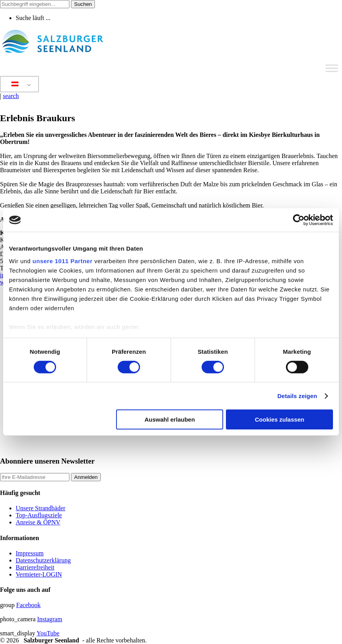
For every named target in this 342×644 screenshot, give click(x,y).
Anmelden (86, 477)
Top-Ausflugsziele (39, 515)
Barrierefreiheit (35, 567)
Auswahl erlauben (169, 419)
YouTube (48, 633)
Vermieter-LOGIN (39, 574)
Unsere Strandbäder (41, 508)
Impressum (30, 553)
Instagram (50, 619)
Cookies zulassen (280, 419)
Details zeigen (297, 396)
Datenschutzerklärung (43, 560)
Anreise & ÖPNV (38, 522)
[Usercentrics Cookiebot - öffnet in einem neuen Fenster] (299, 220)
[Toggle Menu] (332, 68)
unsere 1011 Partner (63, 261)
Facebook (28, 605)
